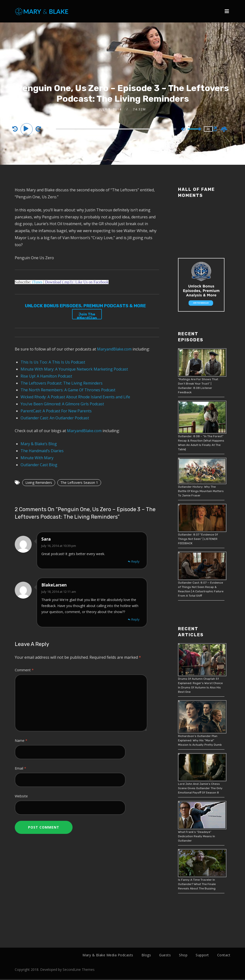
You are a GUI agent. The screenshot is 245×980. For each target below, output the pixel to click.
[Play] (27, 129)
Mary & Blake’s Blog (39, 444)
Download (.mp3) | (60, 282)
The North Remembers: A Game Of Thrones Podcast (68, 390)
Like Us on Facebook (92, 282)
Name (21, 740)
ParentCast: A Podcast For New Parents (56, 411)
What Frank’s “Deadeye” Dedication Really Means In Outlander (197, 836)
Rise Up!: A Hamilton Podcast (46, 376)
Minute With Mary (37, 458)
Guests (165, 955)
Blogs (146, 955)
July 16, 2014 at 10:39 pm (59, 546)
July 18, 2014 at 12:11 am (59, 592)
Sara (46, 539)
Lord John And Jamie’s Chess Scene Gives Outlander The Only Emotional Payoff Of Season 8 (200, 788)
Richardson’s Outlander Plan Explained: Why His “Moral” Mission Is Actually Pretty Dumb (200, 740)
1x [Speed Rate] (208, 129)
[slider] (111, 129)
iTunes (37, 282)
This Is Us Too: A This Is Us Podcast (53, 362)
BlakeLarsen (54, 585)
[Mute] (184, 129)
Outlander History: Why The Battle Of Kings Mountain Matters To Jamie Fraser (201, 491)
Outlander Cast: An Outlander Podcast (55, 418)
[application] (112, 129)
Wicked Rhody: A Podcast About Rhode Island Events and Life (75, 397)
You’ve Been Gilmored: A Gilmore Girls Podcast (62, 404)
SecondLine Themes (79, 971)
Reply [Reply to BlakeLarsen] (135, 619)
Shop (183, 955)
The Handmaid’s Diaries (42, 451)
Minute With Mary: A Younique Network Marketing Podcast (74, 369)
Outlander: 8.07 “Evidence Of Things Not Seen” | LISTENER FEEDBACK (198, 539)
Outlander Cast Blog (39, 465)
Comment (24, 670)
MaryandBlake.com (114, 349)
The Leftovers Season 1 (79, 483)
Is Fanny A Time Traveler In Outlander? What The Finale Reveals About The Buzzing (197, 884)
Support (202, 955)
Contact (224, 955)
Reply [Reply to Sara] (135, 561)
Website (21, 796)
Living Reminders (39, 483)
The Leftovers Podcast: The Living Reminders (62, 383)
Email (20, 768)
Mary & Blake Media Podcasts (108, 955)
